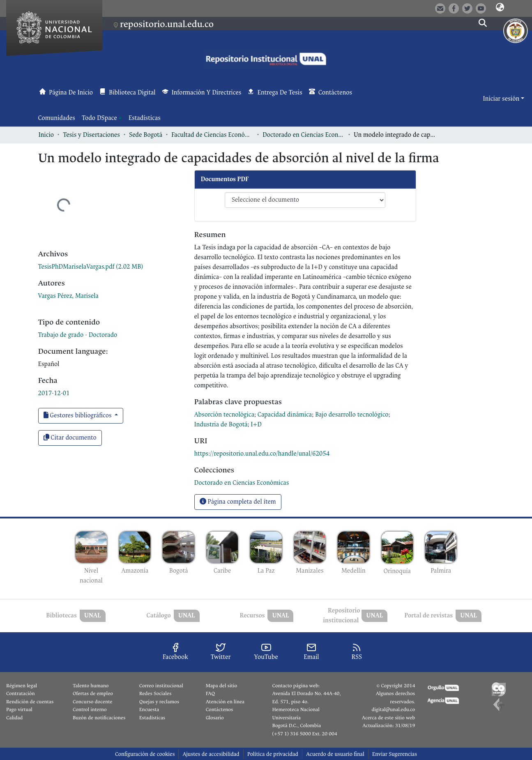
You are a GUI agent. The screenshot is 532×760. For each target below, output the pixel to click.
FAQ (211, 693)
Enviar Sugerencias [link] (395, 754)
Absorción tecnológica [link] (225, 415)
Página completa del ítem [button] (238, 502)
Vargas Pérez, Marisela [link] (68, 296)
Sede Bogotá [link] (146, 135)
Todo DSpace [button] (99, 118)
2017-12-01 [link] (54, 393)
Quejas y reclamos (159, 702)
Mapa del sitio (221, 686)
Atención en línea (225, 702)
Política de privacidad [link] (273, 754)
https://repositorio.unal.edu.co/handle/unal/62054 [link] (262, 454)
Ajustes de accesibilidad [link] (211, 754)
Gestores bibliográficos (78, 416)
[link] (91, 267)
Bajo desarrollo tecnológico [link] (352, 415)
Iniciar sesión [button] (502, 99)
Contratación (21, 693)
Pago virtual (19, 709)
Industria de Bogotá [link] (221, 425)
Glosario (215, 718)
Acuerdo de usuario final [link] (335, 754)
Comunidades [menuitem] (57, 118)
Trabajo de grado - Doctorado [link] (78, 335)
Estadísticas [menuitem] (145, 118)
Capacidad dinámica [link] (285, 415)
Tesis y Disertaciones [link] (91, 135)
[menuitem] (102, 118)
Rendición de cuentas (30, 702)
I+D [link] (256, 425)
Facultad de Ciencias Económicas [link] (212, 135)
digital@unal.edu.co (393, 709)
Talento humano (91, 686)
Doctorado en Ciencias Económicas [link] (304, 135)
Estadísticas (152, 718)
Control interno (90, 709)
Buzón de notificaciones (99, 718)
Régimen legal (22, 686)
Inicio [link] (46, 135)
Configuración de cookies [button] (145, 754)
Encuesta (149, 709)
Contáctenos (220, 709)
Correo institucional (161, 686)
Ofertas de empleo (93, 693)
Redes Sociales (155, 693)
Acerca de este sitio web (388, 718)
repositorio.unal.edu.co (167, 24)
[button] (500, 8)
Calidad (14, 718)
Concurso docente (93, 702)
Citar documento (70, 438)
